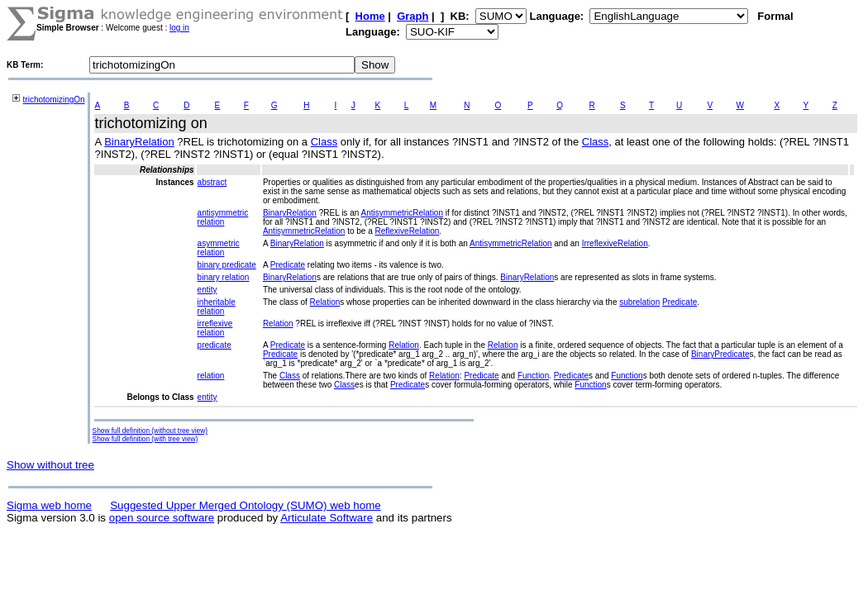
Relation (325, 302)
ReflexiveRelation (408, 231)
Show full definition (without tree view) (150, 431)
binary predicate (227, 265)
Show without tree (50, 465)
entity (207, 290)
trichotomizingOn (54, 100)
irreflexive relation (215, 328)
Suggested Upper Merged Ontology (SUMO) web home (245, 505)
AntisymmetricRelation (402, 213)
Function (533, 376)
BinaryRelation (139, 142)
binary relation (224, 277)
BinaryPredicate (720, 354)
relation (211, 376)
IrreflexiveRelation (615, 243)
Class (324, 142)
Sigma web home (49, 505)
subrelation (639, 302)
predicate (215, 345)
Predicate (288, 265)
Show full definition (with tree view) (145, 439)
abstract (212, 182)
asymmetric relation (219, 248)
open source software (162, 518)
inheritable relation (217, 307)
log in (179, 28)
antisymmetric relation (223, 217)
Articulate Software (327, 518)
